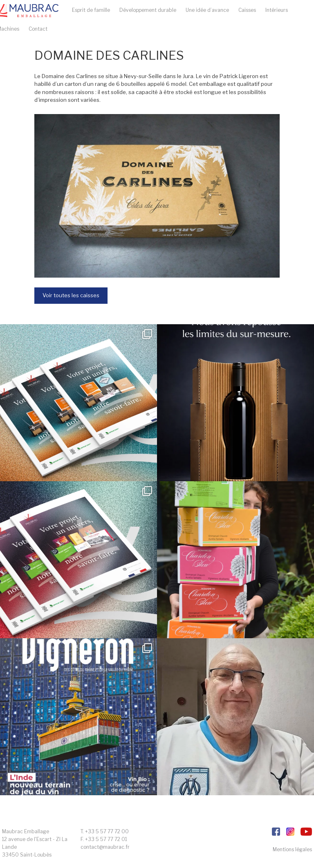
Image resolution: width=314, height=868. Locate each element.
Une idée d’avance (207, 10)
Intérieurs (277, 10)
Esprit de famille (91, 10)
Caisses (247, 10)
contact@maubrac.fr (105, 847)
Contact (38, 29)
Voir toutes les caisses (71, 295)
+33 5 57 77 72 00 (107, 831)
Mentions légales (292, 849)
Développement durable (148, 10)
